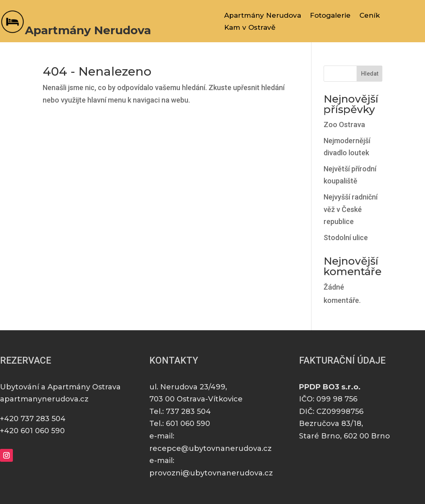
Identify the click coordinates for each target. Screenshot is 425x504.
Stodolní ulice (346, 238)
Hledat (370, 74)
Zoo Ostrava (344, 124)
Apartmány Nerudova (263, 16)
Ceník (370, 16)
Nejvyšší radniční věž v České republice (351, 209)
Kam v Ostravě (250, 28)
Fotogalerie (330, 16)
